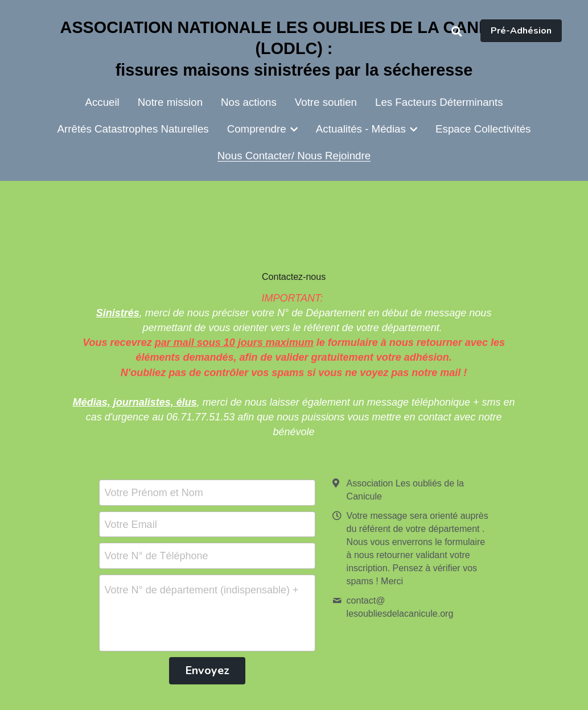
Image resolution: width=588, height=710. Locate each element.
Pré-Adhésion (521, 31)
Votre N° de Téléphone (157, 556)
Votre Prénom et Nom (154, 492)
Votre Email (131, 524)
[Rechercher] (457, 32)
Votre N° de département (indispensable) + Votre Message (203, 590)
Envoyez (207, 670)
